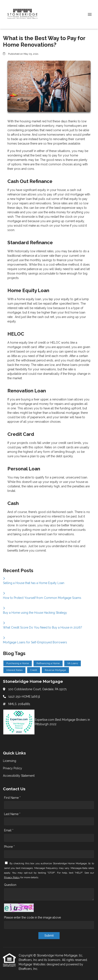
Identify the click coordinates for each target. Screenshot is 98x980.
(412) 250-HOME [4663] (24, 697)
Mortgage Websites (33, 964)
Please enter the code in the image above (32, 917)
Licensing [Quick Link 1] (10, 761)
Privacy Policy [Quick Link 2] (13, 768)
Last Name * (12, 814)
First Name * (12, 798)
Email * (9, 830)
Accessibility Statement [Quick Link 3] (19, 776)
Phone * (9, 847)
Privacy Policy (12, 877)
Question (10, 885)
